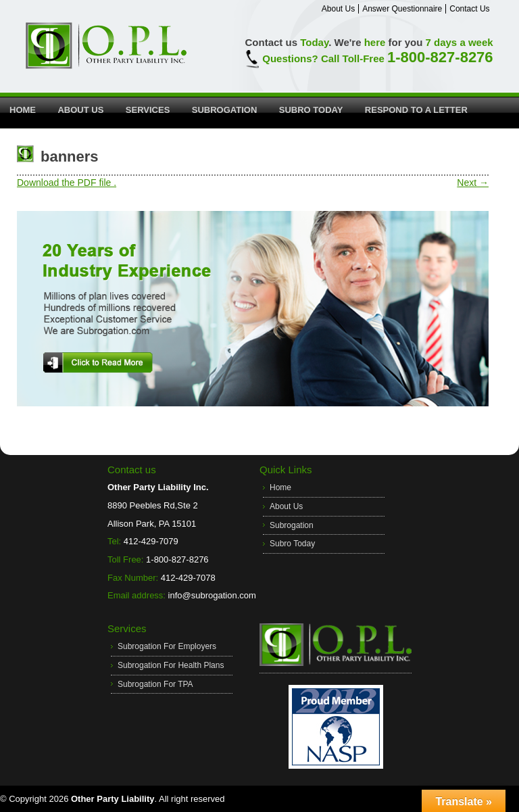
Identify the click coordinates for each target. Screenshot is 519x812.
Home (23, 110)
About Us (338, 9)
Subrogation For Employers (167, 646)
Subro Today (311, 110)
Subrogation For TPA (155, 684)
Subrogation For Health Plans (171, 665)
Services (148, 110)
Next (473, 183)
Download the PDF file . (67, 183)
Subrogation (225, 110)
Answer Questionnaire (402, 9)
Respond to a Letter (416, 110)
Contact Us (469, 9)
